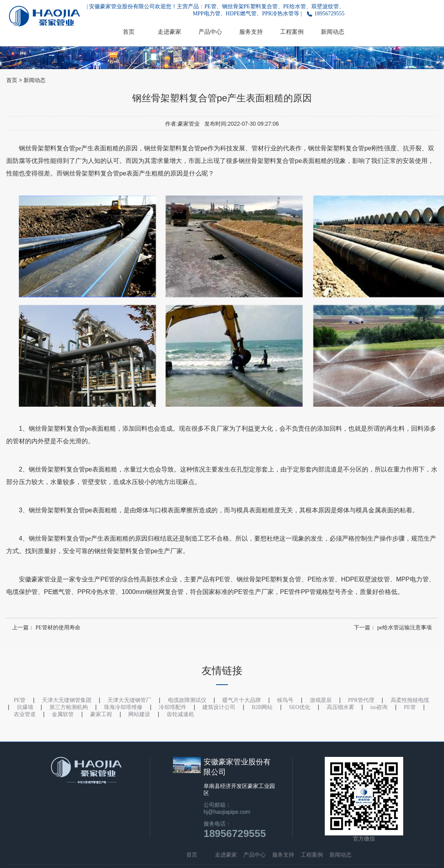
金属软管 (63, 714)
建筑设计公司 (219, 707)
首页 (129, 32)
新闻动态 (333, 32)
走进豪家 (169, 32)
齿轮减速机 (180, 714)
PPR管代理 (361, 700)
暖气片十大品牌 (242, 700)
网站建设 (139, 714)
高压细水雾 (340, 707)
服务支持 (251, 32)
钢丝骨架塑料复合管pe (50, 148)
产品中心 (210, 32)
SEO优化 (300, 707)
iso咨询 (379, 707)
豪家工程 (101, 714)
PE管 (410, 707)
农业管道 (25, 714)
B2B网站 (262, 707)
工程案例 (292, 32)
